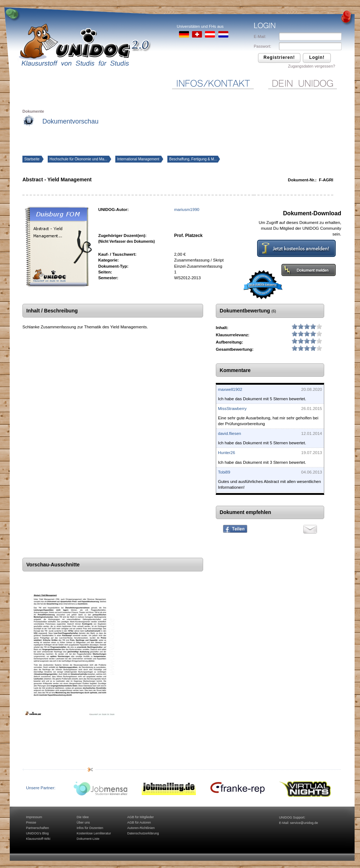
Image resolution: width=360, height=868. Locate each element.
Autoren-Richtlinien (141, 828)
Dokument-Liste (88, 839)
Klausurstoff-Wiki (38, 839)
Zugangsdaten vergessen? (312, 66)
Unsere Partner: (41, 788)
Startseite (32, 159)
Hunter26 (226, 453)
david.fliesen (230, 433)
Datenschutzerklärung (143, 833)
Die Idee (83, 817)
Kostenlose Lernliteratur (94, 833)
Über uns (83, 822)
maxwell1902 (230, 389)
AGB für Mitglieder (141, 817)
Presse (31, 822)
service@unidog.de (304, 823)
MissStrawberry (232, 409)
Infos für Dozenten (90, 828)
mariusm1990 (187, 210)
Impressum (34, 817)
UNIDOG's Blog (37, 833)
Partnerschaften (38, 828)
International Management (139, 159)
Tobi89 (224, 472)
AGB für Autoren (139, 822)
